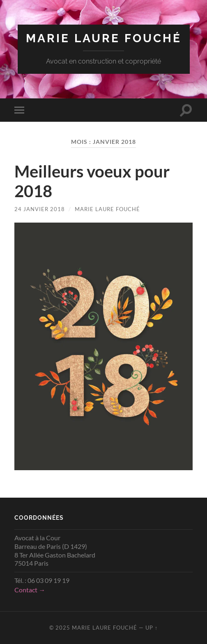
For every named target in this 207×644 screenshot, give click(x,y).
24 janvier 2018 (40, 209)
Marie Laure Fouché (104, 38)
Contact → (30, 590)
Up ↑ (152, 628)
